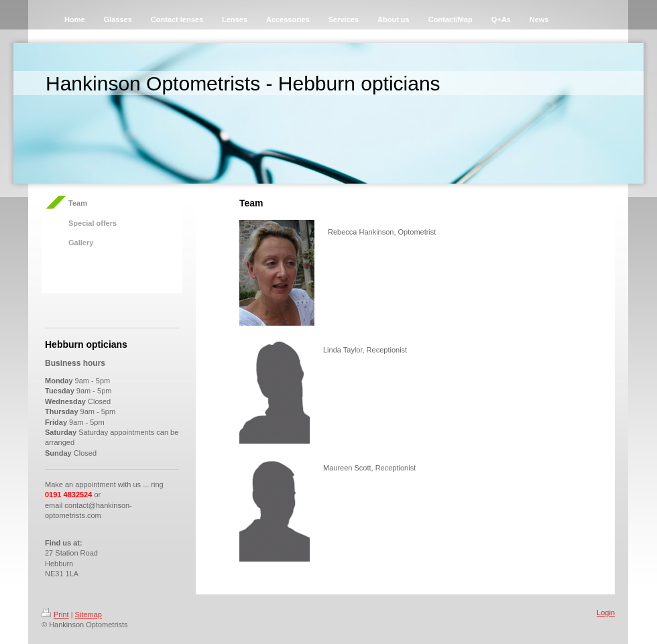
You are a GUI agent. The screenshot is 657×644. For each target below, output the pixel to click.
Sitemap (88, 615)
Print (55, 615)
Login (606, 613)
